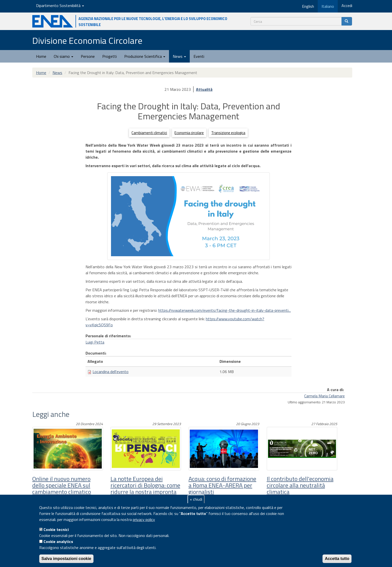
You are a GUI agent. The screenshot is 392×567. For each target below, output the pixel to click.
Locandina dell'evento (110, 372)
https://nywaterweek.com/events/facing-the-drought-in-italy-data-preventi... (224, 310)
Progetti (109, 56)
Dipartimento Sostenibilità (60, 6)
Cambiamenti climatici (149, 133)
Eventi (199, 56)
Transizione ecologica (228, 133)
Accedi (347, 6)
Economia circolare (189, 133)
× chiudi (196, 499)
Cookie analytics (58, 541)
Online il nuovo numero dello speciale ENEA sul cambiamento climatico (62, 485)
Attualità (204, 89)
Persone (88, 56)
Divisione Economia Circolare (87, 40)
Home (41, 56)
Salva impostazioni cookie (66, 559)
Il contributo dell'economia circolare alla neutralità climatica (300, 485)
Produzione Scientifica (145, 56)
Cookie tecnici (56, 529)
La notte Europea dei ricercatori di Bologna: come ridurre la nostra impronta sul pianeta (145, 489)
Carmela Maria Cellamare (324, 396)
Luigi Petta (95, 342)
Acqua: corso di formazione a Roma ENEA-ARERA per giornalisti (222, 485)
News (179, 56)
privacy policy (144, 519)
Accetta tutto (337, 559)
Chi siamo (63, 56)
